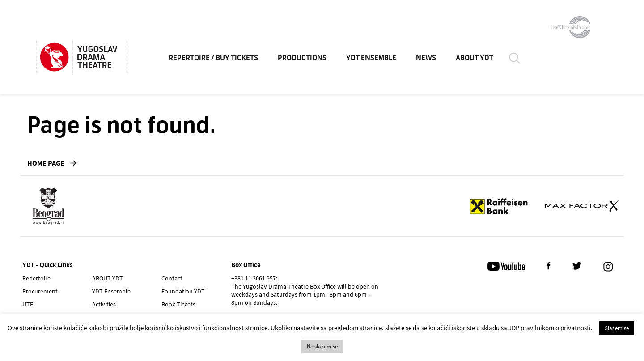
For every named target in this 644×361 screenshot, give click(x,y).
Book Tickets (178, 304)
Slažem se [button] (617, 328)
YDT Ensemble (371, 58)
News (426, 58)
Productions (302, 58)
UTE (28, 304)
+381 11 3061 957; (254, 278)
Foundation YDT (183, 291)
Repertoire (36, 278)
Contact (172, 278)
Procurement (40, 291)
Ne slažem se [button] (322, 346)
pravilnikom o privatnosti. (557, 328)
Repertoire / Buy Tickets (213, 58)
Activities (104, 304)
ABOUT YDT (475, 58)
